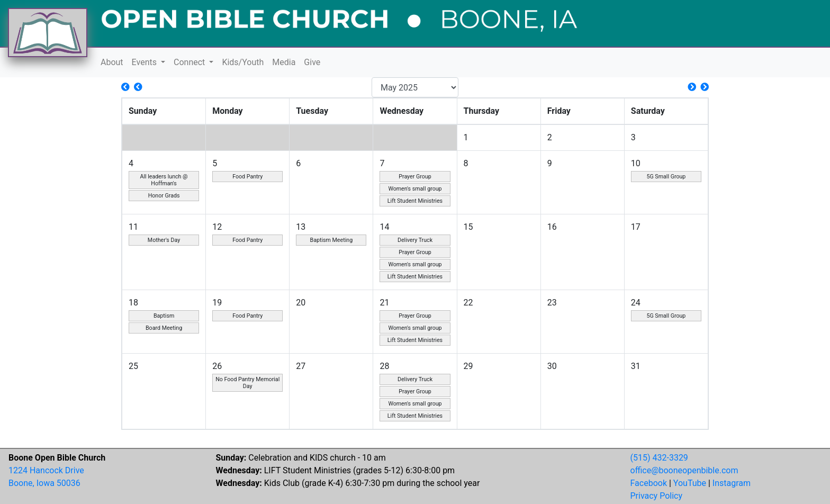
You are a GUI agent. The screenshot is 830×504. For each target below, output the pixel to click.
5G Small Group (666, 177)
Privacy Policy (657, 496)
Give (312, 62)
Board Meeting (164, 328)
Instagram (732, 483)
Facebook (649, 483)
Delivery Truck (415, 240)
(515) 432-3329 (659, 458)
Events (145, 62)
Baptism (164, 316)
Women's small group (415, 189)
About (112, 62)
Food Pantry (247, 177)
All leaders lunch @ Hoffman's (164, 180)
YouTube (690, 483)
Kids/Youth (243, 62)
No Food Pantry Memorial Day (247, 383)
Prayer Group (415, 177)
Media (284, 62)
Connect (190, 62)
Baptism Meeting (332, 240)
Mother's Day (164, 240)
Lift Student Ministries (415, 201)
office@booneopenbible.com (684, 470)
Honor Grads (164, 196)
